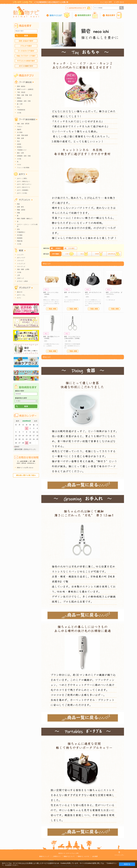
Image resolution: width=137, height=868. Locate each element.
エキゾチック (114, 254)
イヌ (69, 254)
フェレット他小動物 (23, 168)
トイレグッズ (21, 264)
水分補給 (20, 235)
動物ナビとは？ (59, 15)
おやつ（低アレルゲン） (24, 184)
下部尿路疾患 (21, 110)
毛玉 (18, 141)
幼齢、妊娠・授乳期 (23, 124)
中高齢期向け (21, 232)
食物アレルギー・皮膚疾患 (25, 89)
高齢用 (19, 130)
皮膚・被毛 (20, 207)
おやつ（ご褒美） (22, 178)
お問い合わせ (120, 2)
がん (18, 107)
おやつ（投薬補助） (23, 190)
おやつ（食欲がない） (24, 181)
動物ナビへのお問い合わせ (25, 468)
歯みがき (20, 292)
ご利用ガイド (56, 856)
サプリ (19, 298)
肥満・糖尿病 (21, 86)
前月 (18, 421)
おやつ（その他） (22, 193)
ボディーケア (21, 258)
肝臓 (18, 213)
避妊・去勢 (20, 153)
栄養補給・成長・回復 (24, 101)
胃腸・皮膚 (20, 138)
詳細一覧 (70, 248)
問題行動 (20, 241)
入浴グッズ (20, 278)
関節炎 (19, 98)
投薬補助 (20, 238)
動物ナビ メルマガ (83, 856)
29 (27, 443)
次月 (36, 421)
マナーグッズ (21, 267)
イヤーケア (20, 261)
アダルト (20, 127)
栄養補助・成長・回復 (24, 156)
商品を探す (112, 15)
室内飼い (20, 147)
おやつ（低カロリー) (23, 187)
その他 (19, 113)
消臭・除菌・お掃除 (23, 269)
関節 (18, 204)
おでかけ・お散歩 (22, 281)
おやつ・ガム (21, 295)
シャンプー (20, 255)
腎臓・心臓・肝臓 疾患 (24, 95)
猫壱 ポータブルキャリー (72, 292)
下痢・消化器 (21, 92)
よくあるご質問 (107, 2)
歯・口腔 (20, 104)
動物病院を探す (86, 15)
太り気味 (20, 132)
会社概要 (95, 856)
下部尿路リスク (22, 150)
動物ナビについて (69, 856)
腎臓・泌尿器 (21, 210)
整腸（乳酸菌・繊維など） (25, 219)
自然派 (19, 144)
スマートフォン (71, 853)
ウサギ (99, 254)
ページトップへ (119, 855)
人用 (18, 275)
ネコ (84, 254)
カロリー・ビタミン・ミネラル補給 (27, 225)
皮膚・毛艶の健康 (22, 135)
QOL (18, 229)
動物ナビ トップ (44, 856)
